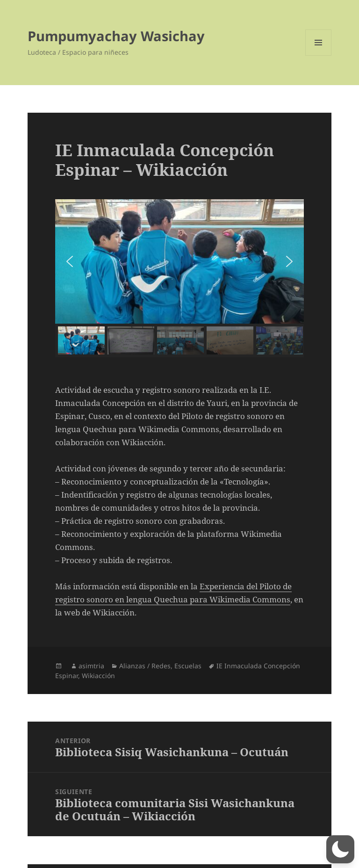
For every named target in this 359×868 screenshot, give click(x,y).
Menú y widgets (319, 55)
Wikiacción (98, 676)
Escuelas (188, 666)
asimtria (91, 666)
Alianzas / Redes (145, 666)
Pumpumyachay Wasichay (116, 36)
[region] (179, 278)
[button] (70, 261)
